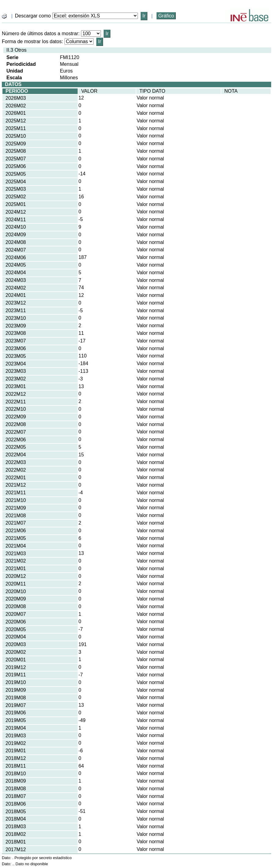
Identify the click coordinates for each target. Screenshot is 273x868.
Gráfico (166, 16)
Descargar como (33, 16)
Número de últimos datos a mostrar (40, 34)
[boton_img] (4, 16)
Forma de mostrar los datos (32, 41)
